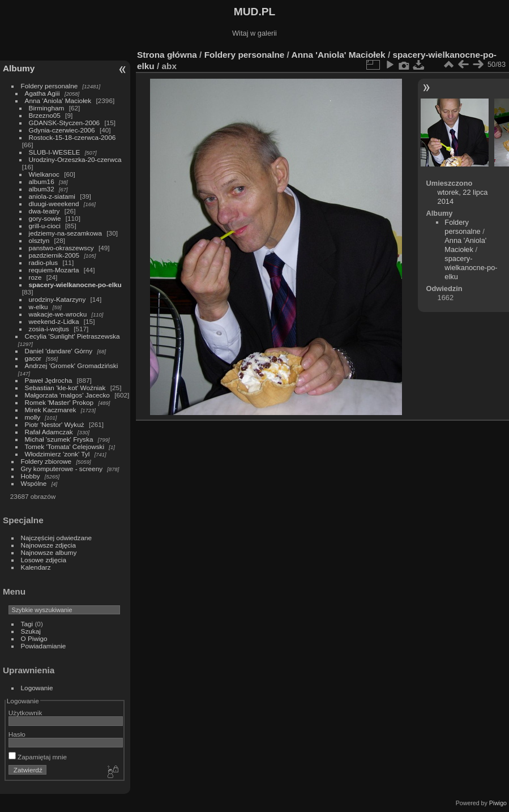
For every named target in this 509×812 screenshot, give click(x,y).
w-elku (39, 307)
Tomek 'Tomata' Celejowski (65, 446)
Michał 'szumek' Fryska (59, 439)
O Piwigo (34, 638)
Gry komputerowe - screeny (62, 469)
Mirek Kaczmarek (51, 410)
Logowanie (37, 688)
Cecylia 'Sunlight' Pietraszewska (72, 336)
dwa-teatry (44, 211)
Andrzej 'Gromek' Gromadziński (72, 366)
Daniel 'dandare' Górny (59, 351)
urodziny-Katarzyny (57, 299)
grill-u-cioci (45, 226)
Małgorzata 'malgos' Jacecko (67, 395)
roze (35, 277)
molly (33, 417)
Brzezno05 (45, 115)
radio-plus (44, 262)
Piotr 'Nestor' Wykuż (55, 424)
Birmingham (47, 108)
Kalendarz (36, 567)
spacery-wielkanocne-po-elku (75, 285)
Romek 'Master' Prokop (59, 402)
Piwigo (498, 803)
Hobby (31, 476)
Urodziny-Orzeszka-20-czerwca (75, 159)
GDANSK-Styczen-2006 (65, 123)
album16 (42, 181)
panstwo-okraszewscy (61, 248)
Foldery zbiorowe (46, 461)
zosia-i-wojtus (49, 329)
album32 (42, 189)
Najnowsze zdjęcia (48, 545)
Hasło (17, 734)
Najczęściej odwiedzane (57, 538)
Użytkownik (25, 713)
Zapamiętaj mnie (38, 757)
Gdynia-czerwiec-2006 (62, 130)
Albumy (19, 68)
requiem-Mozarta (54, 270)
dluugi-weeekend (54, 204)
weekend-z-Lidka (54, 321)
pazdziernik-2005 (54, 255)
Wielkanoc (44, 174)
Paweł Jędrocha (49, 380)
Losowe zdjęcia (44, 560)
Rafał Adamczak (49, 432)
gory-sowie (45, 218)
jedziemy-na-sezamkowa (65, 233)
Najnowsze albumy (49, 552)
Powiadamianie (44, 646)
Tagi (27, 624)
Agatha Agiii (42, 93)
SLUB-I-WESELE (55, 152)
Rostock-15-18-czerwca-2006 (72, 137)
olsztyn (39, 240)
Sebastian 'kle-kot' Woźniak (65, 388)
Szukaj (31, 631)
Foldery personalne (50, 86)
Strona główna (167, 55)
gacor (33, 358)
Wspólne (34, 483)
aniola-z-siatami (52, 196)
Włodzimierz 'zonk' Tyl (57, 454)
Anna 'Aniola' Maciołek (58, 101)
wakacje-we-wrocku (58, 314)
